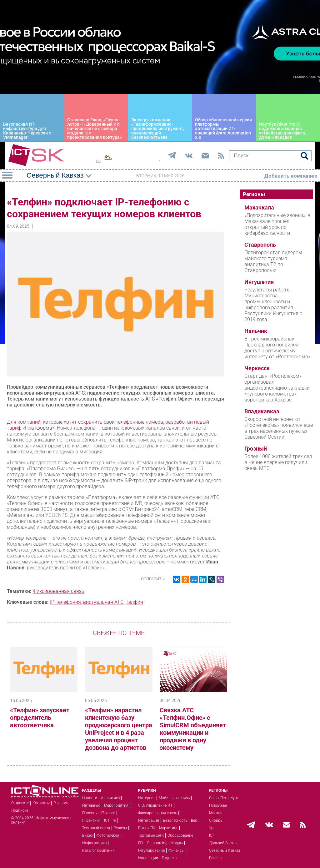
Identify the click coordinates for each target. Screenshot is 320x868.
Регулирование (151, 850)
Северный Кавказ (225, 850)
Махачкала (259, 208)
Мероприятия (116, 805)
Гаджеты (170, 858)
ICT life (110, 820)
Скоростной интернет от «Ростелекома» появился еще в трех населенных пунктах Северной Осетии (279, 428)
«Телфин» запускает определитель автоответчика (40, 718)
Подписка (20, 810)
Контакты (41, 803)
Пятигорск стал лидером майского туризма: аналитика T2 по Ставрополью (273, 261)
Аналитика (110, 798)
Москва (216, 813)
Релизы (120, 828)
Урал (213, 828)
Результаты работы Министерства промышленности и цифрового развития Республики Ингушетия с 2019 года (273, 305)
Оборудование (180, 835)
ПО (141, 843)
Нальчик (256, 331)
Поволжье (218, 805)
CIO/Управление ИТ (155, 805)
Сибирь (216, 820)
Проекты (90, 813)
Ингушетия (259, 282)
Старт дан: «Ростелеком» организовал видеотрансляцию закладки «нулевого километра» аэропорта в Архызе (277, 388)
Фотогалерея (108, 835)
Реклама (61, 803)
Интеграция (149, 820)
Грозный (256, 449)
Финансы (176, 850)
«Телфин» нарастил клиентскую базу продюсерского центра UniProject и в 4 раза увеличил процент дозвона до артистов (119, 729)
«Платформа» (39, 428)
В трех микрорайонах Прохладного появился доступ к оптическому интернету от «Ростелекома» (277, 348)
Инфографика (94, 843)
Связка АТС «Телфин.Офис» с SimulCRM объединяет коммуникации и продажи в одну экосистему (193, 729)
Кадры (177, 843)
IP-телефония (65, 602)
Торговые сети (151, 835)
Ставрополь (260, 245)
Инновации (148, 858)
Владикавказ (262, 411)
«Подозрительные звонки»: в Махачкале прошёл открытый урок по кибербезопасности (277, 224)
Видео (87, 835)
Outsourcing (157, 843)
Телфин (134, 602)
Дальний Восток (223, 843)
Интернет (147, 798)
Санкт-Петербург (224, 798)
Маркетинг (168, 828)
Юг (212, 835)
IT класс (108, 813)
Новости (90, 798)
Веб (194, 820)
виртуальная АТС (103, 602)
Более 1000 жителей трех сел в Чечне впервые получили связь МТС (278, 462)
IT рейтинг (91, 820)
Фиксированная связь (59, 591)
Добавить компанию (291, 176)
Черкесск (257, 368)
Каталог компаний (98, 850)
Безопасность (175, 820)
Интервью (91, 805)
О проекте (20, 803)
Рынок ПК (147, 828)
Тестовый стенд (96, 828)
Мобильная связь (174, 798)
